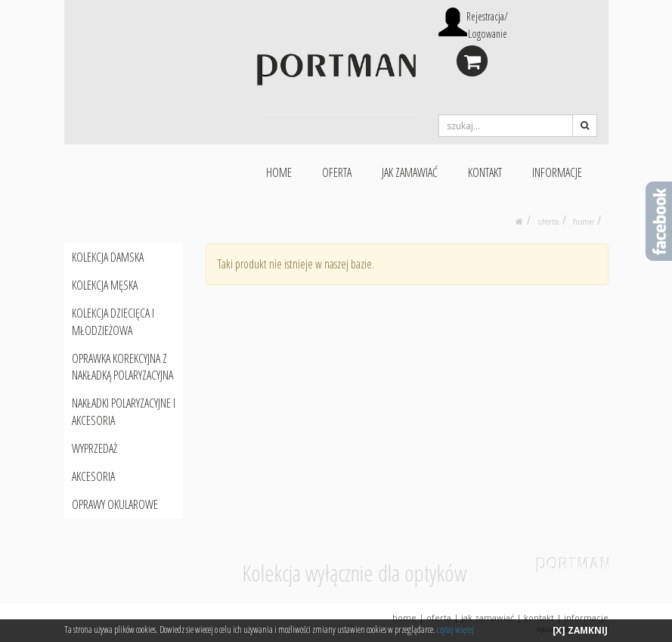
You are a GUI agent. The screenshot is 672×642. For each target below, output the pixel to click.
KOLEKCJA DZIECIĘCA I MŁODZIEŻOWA (113, 322)
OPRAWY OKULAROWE (115, 504)
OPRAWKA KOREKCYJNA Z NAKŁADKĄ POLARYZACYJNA (122, 367)
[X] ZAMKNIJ (580, 630)
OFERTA (337, 172)
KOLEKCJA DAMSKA (108, 257)
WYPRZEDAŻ (94, 448)
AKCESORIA (93, 476)
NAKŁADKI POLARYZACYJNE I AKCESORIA (124, 412)
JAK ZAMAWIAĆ (410, 172)
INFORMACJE (557, 172)
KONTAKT (485, 172)
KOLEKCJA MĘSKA (105, 285)
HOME (279, 172)
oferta (548, 222)
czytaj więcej (455, 630)
